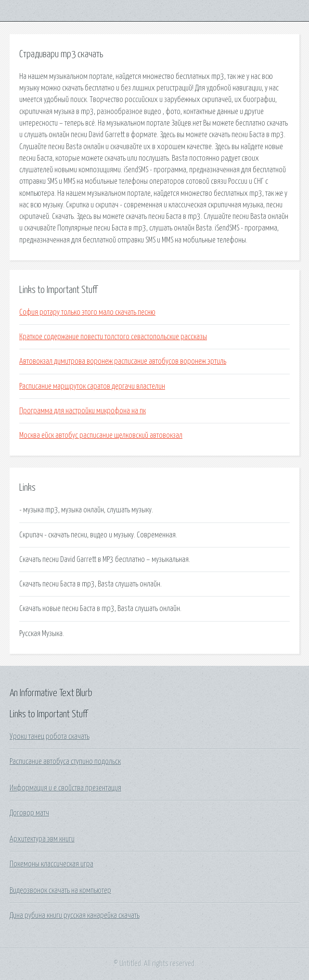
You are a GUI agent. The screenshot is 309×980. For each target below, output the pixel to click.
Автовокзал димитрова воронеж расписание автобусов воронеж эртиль (123, 361)
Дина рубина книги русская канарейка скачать (75, 916)
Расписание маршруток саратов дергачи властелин (92, 386)
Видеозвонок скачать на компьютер (60, 891)
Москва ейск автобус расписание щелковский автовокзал (101, 435)
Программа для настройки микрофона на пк (83, 411)
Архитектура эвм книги (42, 839)
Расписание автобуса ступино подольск (65, 762)
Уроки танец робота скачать (50, 737)
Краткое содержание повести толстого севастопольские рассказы (113, 337)
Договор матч (29, 813)
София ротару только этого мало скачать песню (87, 312)
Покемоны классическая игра (51, 864)
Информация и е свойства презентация (65, 788)
